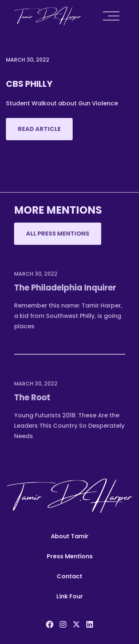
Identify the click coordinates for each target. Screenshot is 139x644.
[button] (113, 16)
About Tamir (70, 536)
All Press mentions (58, 234)
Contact (69, 576)
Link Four (70, 596)
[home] (47, 16)
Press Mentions (70, 556)
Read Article (39, 129)
